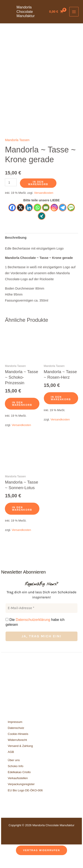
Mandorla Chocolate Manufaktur (26, 11)
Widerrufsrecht (17, 750)
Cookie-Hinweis (18, 744)
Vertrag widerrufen (41, 860)
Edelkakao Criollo (19, 782)
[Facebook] (12, 217)
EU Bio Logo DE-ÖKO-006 (26, 800)
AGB (11, 762)
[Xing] (42, 226)
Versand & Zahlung (20, 756)
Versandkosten (44, 203)
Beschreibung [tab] (16, 247)
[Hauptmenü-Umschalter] (74, 12)
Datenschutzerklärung (33, 629)
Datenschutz (16, 738)
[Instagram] (54, 217)
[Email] (46, 217)
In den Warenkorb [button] (22, 413)
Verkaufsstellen (18, 788)
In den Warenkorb (38, 193)
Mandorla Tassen (17, 150)
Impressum (15, 731)
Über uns (14, 770)
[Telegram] (63, 217)
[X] (21, 217)
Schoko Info (15, 776)
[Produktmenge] (11, 192)
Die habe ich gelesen (35, 632)
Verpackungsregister (21, 794)
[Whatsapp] (37, 217)
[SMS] (71, 217)
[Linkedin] (29, 217)
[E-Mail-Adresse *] (41, 618)
